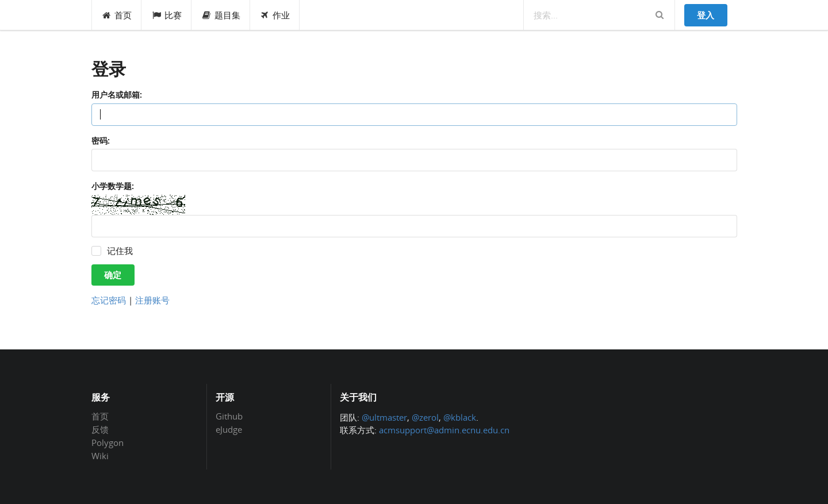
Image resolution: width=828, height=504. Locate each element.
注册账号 (152, 300)
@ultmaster (384, 417)
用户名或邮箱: (117, 95)
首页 (117, 15)
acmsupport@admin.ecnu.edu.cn (444, 430)
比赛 (166, 15)
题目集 (221, 15)
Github (229, 417)
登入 (706, 15)
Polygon (108, 443)
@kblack (460, 417)
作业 (275, 15)
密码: (101, 141)
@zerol (425, 417)
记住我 (120, 251)
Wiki (100, 455)
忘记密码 (109, 300)
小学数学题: (113, 186)
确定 (113, 275)
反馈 (100, 429)
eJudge (229, 429)
